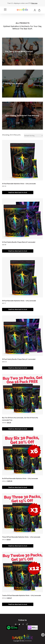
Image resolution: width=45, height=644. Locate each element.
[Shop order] (33, 135)
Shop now (34, 3)
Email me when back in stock (18, 192)
